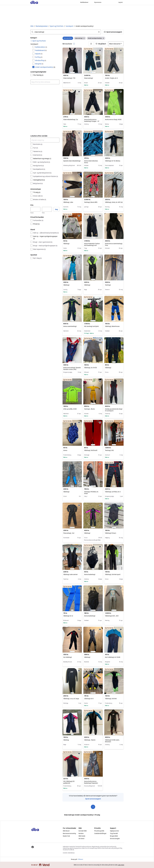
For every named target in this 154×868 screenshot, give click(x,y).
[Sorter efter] (116, 44)
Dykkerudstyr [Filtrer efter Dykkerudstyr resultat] (41, 47)
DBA (32, 26)
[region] (72, 61)
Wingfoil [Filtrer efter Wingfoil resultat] (39, 64)
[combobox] (66, 32)
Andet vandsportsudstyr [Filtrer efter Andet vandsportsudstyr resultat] (45, 67)
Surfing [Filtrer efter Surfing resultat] (39, 57)
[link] (38, 41)
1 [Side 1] (93, 807)
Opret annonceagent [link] (93, 799)
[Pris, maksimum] (47, 209)
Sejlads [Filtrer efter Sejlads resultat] (39, 54)
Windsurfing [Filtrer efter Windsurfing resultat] (41, 60)
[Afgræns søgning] (45, 140)
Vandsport (69, 26)
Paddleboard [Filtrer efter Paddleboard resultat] (41, 50)
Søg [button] (56, 209)
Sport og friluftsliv (57, 26)
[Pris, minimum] (35, 209)
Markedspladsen (42, 26)
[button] (113, 32)
